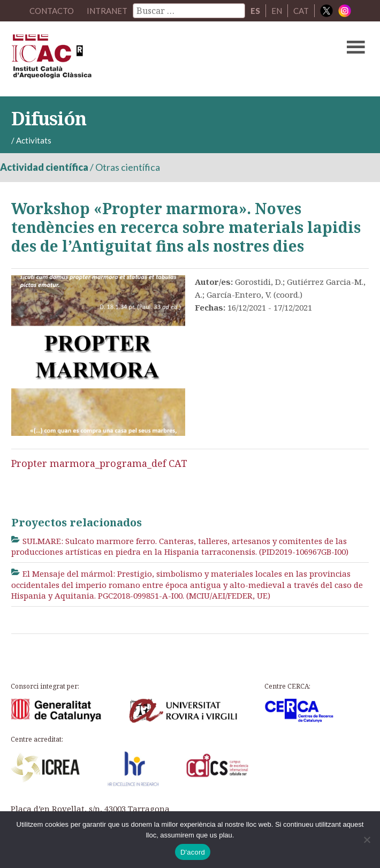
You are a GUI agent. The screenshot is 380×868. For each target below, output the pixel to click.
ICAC (152, 59)
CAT (301, 11)
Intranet (107, 11)
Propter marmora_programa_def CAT (99, 463)
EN (277, 11)
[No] (367, 840)
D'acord (193, 852)
